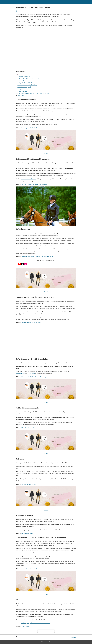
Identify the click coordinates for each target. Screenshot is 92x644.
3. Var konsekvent (22, 81)
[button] (18, 75)
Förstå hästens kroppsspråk (28, 428)
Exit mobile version (46, 642)
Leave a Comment (46, 631)
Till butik (46, 154)
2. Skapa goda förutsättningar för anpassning (28, 79)
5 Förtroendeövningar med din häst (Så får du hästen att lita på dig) (37, 256)
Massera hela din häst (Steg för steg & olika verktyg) (34, 377)
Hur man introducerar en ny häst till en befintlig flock (34, 184)
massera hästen (31, 374)
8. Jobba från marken (22, 91)
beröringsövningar (21, 374)
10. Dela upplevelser (22, 95)
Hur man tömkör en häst (27, 533)
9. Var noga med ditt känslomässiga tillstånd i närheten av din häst (33, 93)
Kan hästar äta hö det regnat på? (29, 484)
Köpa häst (28, 626)
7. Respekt (20, 89)
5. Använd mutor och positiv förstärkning (27, 85)
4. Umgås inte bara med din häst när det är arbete (29, 83)
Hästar (23, 626)
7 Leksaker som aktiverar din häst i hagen (31, 322)
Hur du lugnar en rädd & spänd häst (30, 128)
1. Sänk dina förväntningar (24, 77)
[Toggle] (19, 75)
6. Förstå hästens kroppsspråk (24, 87)
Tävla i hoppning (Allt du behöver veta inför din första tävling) (36, 623)
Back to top (73, 638)
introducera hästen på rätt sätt (29, 179)
